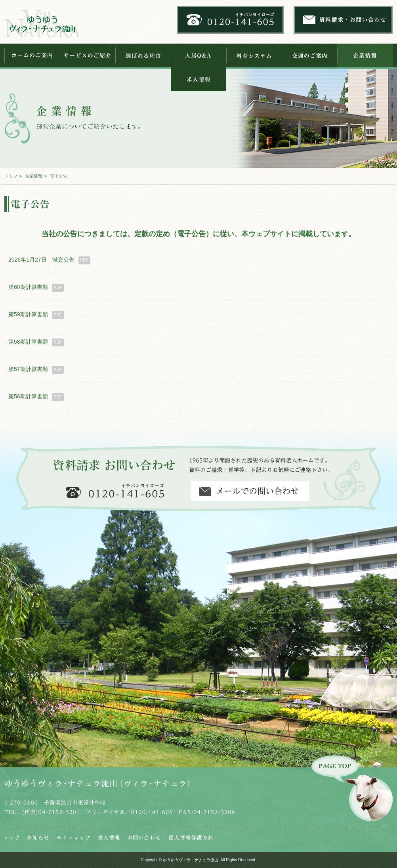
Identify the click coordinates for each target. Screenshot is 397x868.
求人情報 (198, 79)
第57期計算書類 (36, 370)
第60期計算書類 (36, 288)
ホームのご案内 (32, 55)
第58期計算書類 (36, 342)
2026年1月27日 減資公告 (49, 260)
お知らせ (38, 837)
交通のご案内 (309, 55)
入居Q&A (198, 55)
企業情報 (365, 55)
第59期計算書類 (36, 315)
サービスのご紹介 (88, 55)
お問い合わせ (144, 838)
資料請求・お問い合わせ (250, 491)
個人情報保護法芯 (191, 838)
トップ (11, 176)
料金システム (254, 55)
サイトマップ (73, 838)
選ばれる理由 (143, 55)
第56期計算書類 (36, 397)
